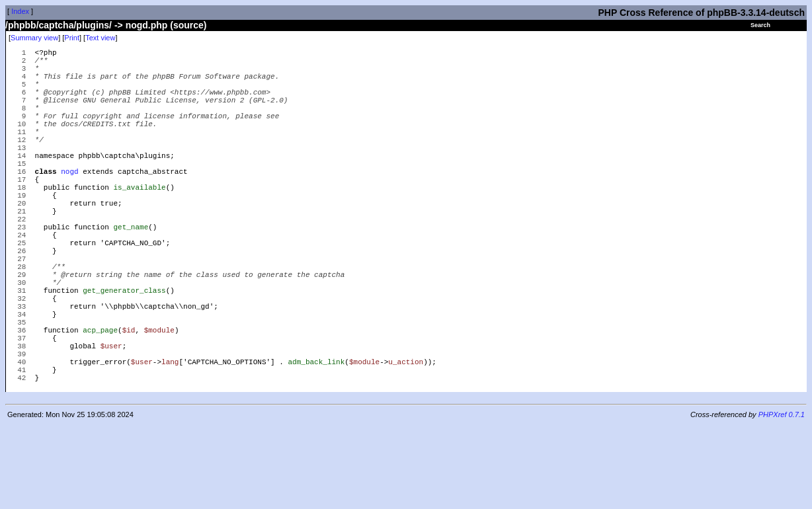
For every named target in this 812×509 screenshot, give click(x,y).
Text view (100, 38)
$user (111, 421)
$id (129, 401)
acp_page (100, 401)
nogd (69, 203)
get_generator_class (124, 351)
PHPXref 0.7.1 (782, 498)
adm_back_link (316, 441)
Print (72, 38)
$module (159, 401)
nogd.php (147, 25)
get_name (131, 272)
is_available (139, 222)
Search (760, 25)
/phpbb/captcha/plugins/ (59, 25)
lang (170, 441)
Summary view (34, 38)
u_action (406, 441)
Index (20, 11)
